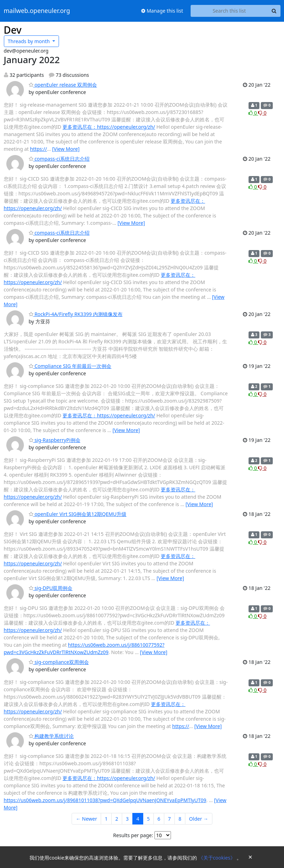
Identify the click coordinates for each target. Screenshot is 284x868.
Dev (13, 30)
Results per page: (133, 835)
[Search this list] (229, 11)
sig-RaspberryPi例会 (55, 440)
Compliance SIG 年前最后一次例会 (70, 366)
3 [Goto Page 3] (127, 819)
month (29, 41)
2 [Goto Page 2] (117, 819)
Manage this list (162, 11)
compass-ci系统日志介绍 (59, 159)
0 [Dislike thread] (262, 113)
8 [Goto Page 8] (180, 819)
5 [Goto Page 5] (148, 819)
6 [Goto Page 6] (159, 819)
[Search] (274, 11)
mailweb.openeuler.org (37, 11)
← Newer (87, 819)
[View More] (66, 149)
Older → (199, 819)
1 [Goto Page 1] (106, 819)
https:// (39, 149)
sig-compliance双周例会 (59, 662)
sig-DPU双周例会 (51, 588)
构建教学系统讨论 (51, 736)
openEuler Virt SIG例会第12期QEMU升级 (78, 514)
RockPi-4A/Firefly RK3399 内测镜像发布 (76, 314)
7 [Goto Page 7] (170, 819)
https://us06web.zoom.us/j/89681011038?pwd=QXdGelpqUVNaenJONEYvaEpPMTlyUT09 (105, 800)
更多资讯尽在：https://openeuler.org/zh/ (109, 127)
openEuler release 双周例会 (63, 85)
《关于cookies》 (217, 858)
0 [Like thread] (253, 113)
